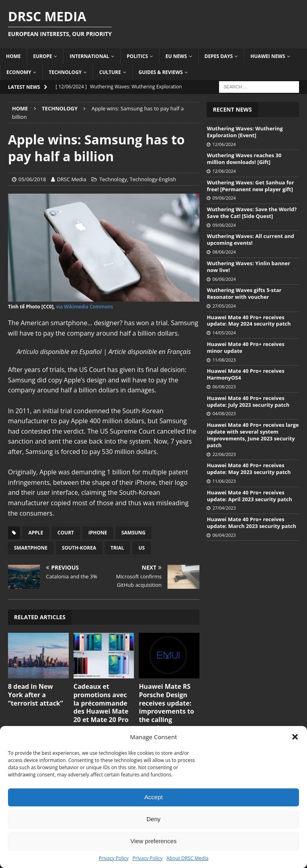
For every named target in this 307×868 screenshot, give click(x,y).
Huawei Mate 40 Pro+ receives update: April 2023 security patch (249, 496)
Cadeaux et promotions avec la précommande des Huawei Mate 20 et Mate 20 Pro (101, 703)
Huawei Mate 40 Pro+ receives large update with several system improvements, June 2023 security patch (253, 435)
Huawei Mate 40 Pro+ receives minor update (245, 347)
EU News (176, 56)
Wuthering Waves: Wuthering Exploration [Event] (245, 132)
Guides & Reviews (161, 72)
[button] (295, 737)
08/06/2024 (224, 252)
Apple (36, 533)
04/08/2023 (224, 413)
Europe (43, 56)
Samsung (134, 533)
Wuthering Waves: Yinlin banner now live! (248, 267)
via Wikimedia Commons (85, 307)
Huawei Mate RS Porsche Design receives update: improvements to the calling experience (166, 707)
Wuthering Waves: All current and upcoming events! (250, 239)
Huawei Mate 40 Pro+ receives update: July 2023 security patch (248, 401)
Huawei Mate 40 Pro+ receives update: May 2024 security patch (249, 321)
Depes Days (219, 56)
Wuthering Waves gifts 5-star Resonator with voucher (244, 293)
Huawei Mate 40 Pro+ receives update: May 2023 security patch (249, 469)
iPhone (98, 533)
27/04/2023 (224, 508)
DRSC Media (72, 179)
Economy (19, 72)
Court (66, 533)
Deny (153, 819)
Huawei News (268, 56)
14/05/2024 (224, 333)
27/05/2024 (224, 306)
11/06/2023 (224, 481)
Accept (153, 797)
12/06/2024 (224, 144)
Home (13, 56)
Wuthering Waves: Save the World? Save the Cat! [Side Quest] (252, 213)
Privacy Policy (114, 858)
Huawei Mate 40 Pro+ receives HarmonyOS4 (245, 374)
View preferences (153, 841)
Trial (118, 548)
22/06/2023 (224, 454)
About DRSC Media (188, 858)
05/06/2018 (32, 179)
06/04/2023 (224, 535)
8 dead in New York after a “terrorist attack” (36, 695)
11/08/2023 (224, 360)
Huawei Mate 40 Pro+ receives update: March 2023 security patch (251, 523)
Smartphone (31, 548)
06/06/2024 (224, 279)
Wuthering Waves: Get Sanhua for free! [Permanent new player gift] (250, 186)
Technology (65, 72)
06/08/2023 (224, 387)
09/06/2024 (224, 198)
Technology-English (153, 179)
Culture (110, 72)
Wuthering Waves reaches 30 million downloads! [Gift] (244, 159)
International (89, 56)
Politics (137, 56)
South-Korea (79, 548)
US (142, 548)
